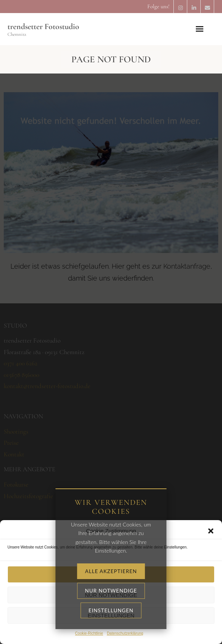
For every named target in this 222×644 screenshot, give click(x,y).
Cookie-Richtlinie (89, 633)
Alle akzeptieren (111, 574)
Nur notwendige (111, 595)
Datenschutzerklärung (125, 633)
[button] (211, 531)
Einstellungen (111, 615)
